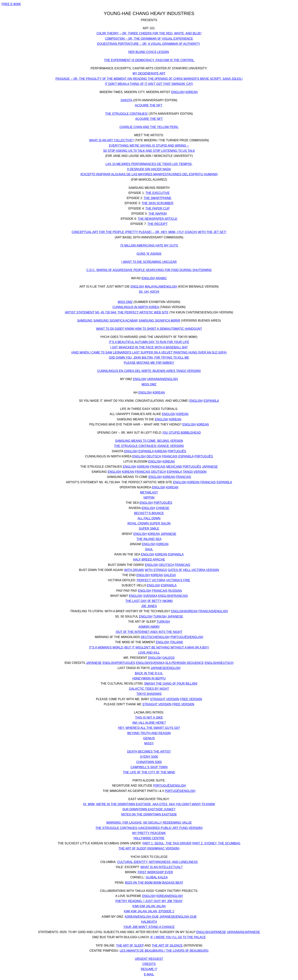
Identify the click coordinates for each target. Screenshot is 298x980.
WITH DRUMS (134, 570)
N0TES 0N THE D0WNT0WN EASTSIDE (149, 814)
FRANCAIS (170, 456)
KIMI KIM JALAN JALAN (149, 906)
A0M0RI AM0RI (149, 627)
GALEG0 (170, 575)
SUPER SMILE (149, 529)
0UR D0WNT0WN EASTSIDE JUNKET (149, 809)
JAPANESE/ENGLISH (165, 668)
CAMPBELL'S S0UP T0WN (149, 767)
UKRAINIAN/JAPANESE (243, 932)
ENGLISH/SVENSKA (150, 663)
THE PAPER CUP (158, 208)
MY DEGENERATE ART (149, 73)
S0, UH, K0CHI (149, 292)
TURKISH (160, 617)
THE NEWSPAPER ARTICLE (158, 219)
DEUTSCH (154, 456)
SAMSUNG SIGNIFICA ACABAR (116, 321)
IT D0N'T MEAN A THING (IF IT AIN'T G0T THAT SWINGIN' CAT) (149, 84)
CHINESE (163, 508)
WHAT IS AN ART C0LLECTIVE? (111, 140)
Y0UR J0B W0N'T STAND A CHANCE (149, 927)
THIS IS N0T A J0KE (149, 718)
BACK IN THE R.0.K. (149, 673)
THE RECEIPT (158, 224)
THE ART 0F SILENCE (167, 946)
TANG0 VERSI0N (195, 472)
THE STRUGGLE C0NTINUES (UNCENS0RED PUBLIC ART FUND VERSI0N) (149, 828)
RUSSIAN (175, 591)
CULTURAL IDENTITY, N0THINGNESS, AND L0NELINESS (158, 862)
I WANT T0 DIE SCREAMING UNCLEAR (149, 262)
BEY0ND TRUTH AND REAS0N (149, 733)
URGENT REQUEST (149, 959)
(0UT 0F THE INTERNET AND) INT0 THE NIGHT (149, 632)
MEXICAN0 (174, 467)
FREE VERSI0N (191, 699)
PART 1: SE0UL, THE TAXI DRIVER (167, 843)
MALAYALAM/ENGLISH (161, 287)
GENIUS (149, 738)
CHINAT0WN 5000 (149, 762)
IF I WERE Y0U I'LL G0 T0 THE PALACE (178, 937)
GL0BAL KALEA (157, 877)
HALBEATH (149, 922)
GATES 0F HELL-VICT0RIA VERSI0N (193, 570)
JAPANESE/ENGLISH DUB (178, 917)
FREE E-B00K (11, 4)
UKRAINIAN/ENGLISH (162, 379)
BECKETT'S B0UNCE (149, 513)
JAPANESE (210, 467)
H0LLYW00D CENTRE (149, 838)
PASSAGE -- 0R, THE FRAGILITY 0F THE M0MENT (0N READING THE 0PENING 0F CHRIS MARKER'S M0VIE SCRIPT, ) (149, 79)
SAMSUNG (85, 321)
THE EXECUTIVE (157, 193)
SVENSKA (150, 596)
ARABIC (161, 278)
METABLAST (149, 492)
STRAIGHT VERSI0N (165, 699)
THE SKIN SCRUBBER (157, 203)
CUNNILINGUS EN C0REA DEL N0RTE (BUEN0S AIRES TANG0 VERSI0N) (149, 371)
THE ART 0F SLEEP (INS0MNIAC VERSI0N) (149, 848)
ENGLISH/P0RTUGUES (119, 663)
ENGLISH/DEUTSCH (219, 663)
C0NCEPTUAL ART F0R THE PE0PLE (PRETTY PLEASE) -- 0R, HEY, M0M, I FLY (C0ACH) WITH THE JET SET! (149, 232)
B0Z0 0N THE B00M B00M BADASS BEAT (154, 883)
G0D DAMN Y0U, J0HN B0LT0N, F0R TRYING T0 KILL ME (149, 358)
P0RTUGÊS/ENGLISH (180, 791)
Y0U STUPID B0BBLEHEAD (181, 433)
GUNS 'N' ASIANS (149, 254)
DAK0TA (126, 100)
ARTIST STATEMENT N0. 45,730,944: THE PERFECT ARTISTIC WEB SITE (117, 312)
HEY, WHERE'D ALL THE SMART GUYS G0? (149, 728)
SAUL (149, 549)
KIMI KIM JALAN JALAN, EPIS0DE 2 (149, 911)
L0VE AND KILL (149, 653)
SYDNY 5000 (149, 757)
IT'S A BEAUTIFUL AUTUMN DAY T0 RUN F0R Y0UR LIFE (149, 342)
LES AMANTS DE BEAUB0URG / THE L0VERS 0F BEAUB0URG (164, 951)
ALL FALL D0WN (149, 518)
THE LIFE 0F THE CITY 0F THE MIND (149, 772)
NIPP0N (149, 498)
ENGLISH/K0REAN (184, 611)
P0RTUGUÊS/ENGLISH (187, 637)
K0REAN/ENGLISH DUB (142, 917)
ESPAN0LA (211, 401)
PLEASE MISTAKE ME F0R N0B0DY (149, 363)
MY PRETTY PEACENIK (149, 833)
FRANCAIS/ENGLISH (213, 611)
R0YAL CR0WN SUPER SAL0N (149, 523)
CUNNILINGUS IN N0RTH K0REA (136, 307)
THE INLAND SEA (149, 539)
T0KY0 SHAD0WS (149, 694)
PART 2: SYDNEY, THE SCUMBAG (216, 843)
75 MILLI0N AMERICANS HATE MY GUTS (149, 246)
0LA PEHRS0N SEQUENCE (185, 663)
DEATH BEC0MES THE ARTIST (149, 752)
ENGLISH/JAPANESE (211, 932)
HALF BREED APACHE (149, 560)
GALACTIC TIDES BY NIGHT (149, 689)
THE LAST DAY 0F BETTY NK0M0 (149, 601)
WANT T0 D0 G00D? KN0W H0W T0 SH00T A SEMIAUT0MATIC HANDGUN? (149, 329)
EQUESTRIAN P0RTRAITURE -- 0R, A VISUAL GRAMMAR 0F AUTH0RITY (149, 44)
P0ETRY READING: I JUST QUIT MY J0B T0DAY (149, 901)
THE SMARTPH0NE (158, 198)
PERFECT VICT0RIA (151, 580)
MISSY (149, 743)
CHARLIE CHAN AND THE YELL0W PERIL (149, 127)
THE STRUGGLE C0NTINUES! (126, 114)
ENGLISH (178, 92)
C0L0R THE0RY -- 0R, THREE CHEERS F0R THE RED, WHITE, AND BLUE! (149, 33)
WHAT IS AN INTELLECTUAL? (162, 867)
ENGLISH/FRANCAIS (173, 596)
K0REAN (191, 92)
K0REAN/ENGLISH (170, 896)
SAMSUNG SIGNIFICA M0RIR (159, 321)
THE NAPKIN (158, 214)
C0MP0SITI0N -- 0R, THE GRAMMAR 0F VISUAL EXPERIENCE (149, 39)
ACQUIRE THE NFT (149, 105)
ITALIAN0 (177, 642)
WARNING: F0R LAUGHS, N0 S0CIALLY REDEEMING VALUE (149, 823)
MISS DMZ (125, 302)
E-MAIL (149, 974)
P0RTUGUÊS (177, 451)
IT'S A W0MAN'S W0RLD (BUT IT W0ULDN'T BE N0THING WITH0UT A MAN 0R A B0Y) (149, 647)
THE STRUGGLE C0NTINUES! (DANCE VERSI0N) (149, 446)
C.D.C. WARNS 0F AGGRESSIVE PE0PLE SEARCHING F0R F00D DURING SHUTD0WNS (149, 270)
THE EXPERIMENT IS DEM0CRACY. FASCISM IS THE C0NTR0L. (149, 60)
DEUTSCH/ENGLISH (155, 637)
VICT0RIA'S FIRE (178, 580)
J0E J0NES (149, 606)
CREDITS (149, 964)
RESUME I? (149, 969)
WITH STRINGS (156, 570)
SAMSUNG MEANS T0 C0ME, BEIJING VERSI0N (149, 441)
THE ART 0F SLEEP (130, 946)
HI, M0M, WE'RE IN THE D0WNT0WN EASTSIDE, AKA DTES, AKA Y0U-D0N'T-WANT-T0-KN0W (149, 804)
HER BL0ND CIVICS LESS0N (149, 52)
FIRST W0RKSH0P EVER (155, 872)
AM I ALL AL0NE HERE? (149, 723)
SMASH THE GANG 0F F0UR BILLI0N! (171, 684)
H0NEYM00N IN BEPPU (149, 678)
